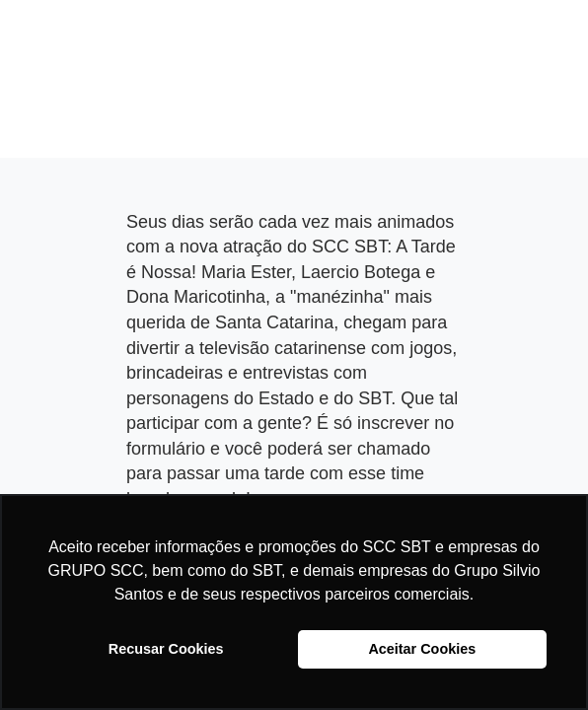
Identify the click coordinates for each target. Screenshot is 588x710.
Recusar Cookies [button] (166, 649)
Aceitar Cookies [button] (422, 649)
